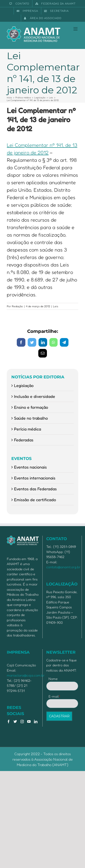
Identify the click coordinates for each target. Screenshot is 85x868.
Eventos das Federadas (35, 489)
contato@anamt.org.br (63, 567)
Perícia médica (28, 429)
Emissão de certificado (35, 500)
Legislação (24, 385)
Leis (56, 306)
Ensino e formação (31, 407)
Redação (17, 306)
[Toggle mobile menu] (76, 29)
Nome (53, 679)
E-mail (55, 696)
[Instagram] (22, 722)
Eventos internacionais (35, 478)
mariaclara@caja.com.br (26, 675)
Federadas (24, 440)
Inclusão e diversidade (35, 396)
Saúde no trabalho (31, 418)
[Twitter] (15, 722)
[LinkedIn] (36, 722)
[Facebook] (8, 722)
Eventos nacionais (30, 467)
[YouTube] (29, 722)
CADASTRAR (59, 716)
